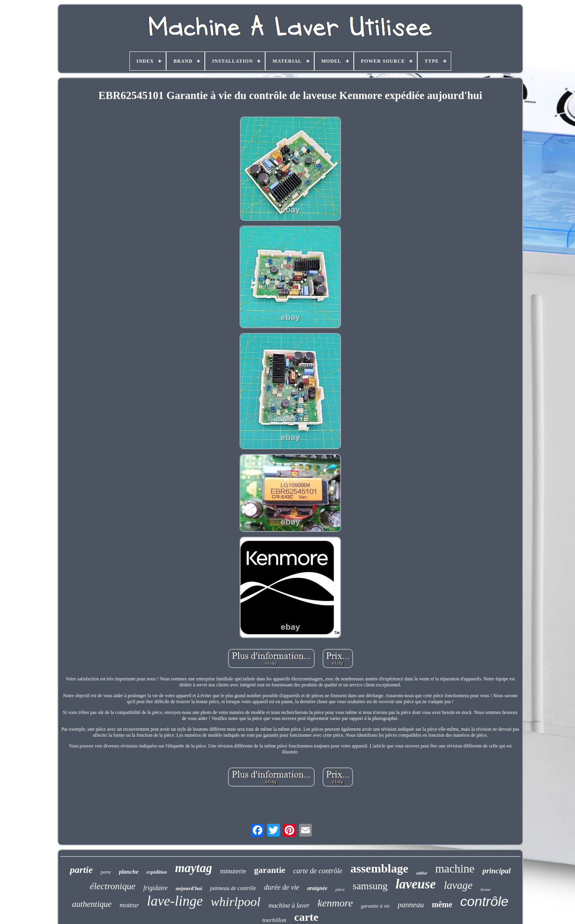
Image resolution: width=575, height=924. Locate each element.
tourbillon (274, 920)
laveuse (416, 884)
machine (455, 868)
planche (129, 872)
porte (106, 872)
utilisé (422, 873)
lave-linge (175, 901)
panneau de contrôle (233, 888)
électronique (113, 886)
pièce (340, 889)
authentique (92, 904)
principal (497, 871)
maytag (193, 868)
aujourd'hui (189, 888)
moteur (129, 905)
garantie (270, 870)
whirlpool (236, 902)
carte (306, 917)
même (442, 904)
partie (81, 870)
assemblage (380, 868)
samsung (370, 886)
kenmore (335, 903)
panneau (411, 905)
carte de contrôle (318, 871)
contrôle (485, 901)
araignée (317, 888)
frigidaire (156, 888)
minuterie (233, 871)
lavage (458, 885)
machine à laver (289, 905)
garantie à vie (375, 906)
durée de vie (282, 887)
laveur (486, 889)
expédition (157, 872)
